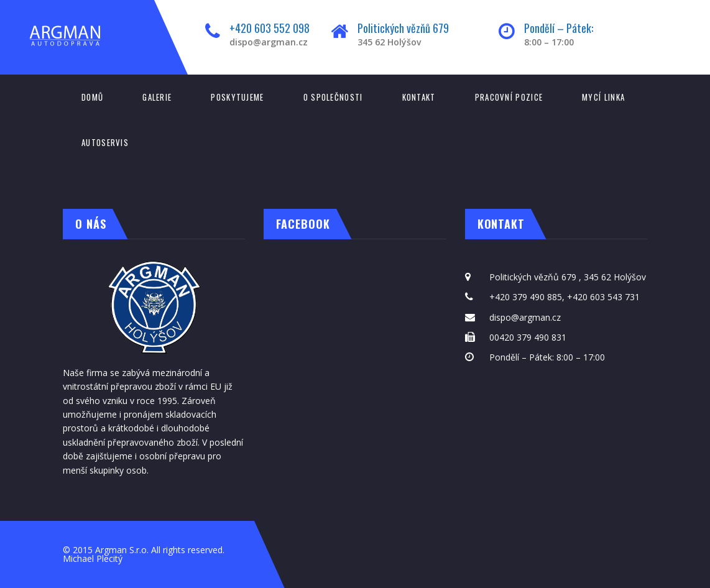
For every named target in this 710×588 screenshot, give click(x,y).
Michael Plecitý (93, 558)
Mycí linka (603, 97)
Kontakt (419, 97)
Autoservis (105, 142)
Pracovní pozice (509, 97)
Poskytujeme (237, 97)
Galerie (157, 97)
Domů (92, 97)
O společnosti (333, 97)
